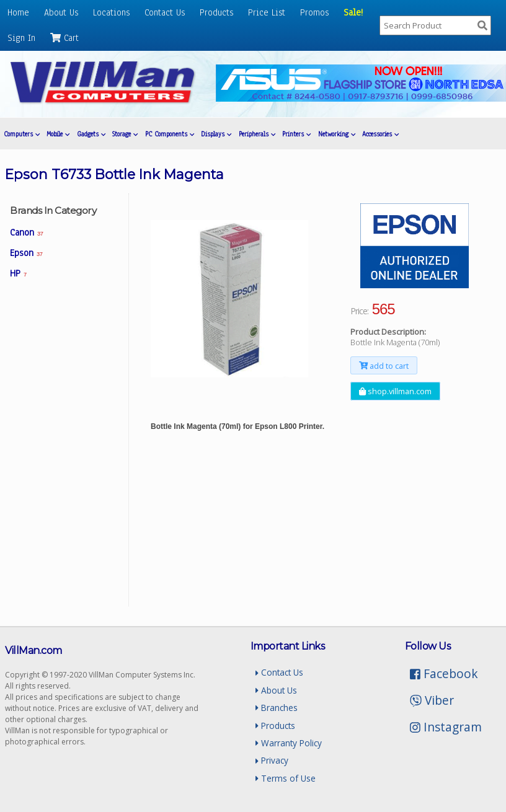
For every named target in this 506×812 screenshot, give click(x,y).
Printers (296, 134)
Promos (314, 12)
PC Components (170, 134)
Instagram (446, 727)
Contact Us (165, 12)
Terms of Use (286, 778)
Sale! (353, 12)
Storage (125, 134)
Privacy (272, 760)
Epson (26, 253)
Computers (22, 134)
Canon (26, 232)
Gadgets (91, 134)
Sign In (21, 38)
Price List (267, 12)
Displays (216, 134)
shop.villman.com (395, 391)
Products (216, 12)
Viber (432, 700)
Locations (111, 12)
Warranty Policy (289, 743)
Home (18, 12)
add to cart (384, 365)
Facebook (444, 673)
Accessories (380, 134)
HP (18, 273)
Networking (337, 134)
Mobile (58, 134)
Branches (277, 708)
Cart (64, 38)
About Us (61, 12)
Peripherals (257, 134)
